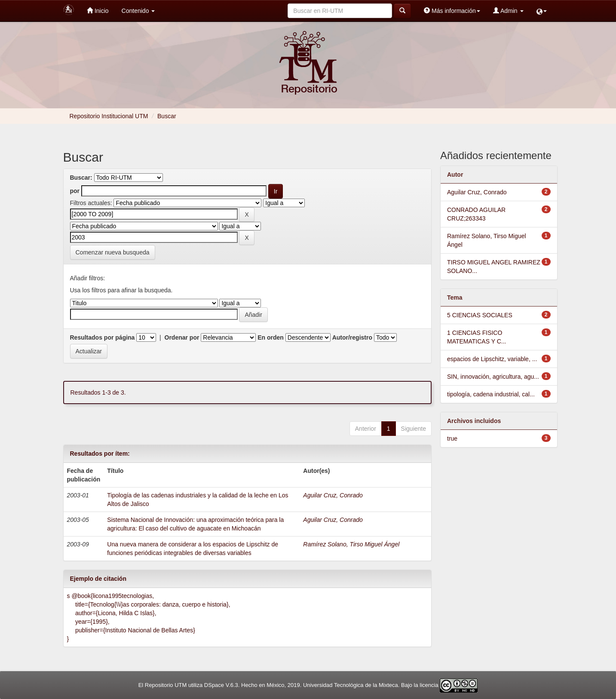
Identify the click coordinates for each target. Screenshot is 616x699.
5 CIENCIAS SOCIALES (480, 315)
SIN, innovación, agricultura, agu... (493, 377)
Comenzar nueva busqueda (113, 252)
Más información (452, 11)
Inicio (98, 11)
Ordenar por (182, 337)
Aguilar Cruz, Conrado (333, 495)
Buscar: (81, 178)
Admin (508, 11)
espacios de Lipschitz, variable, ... (492, 359)
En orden (271, 337)
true (452, 438)
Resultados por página (103, 337)
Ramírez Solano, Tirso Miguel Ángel (351, 544)
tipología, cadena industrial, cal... (491, 394)
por (75, 191)
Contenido (138, 11)
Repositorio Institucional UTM (109, 116)
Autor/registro (352, 337)
